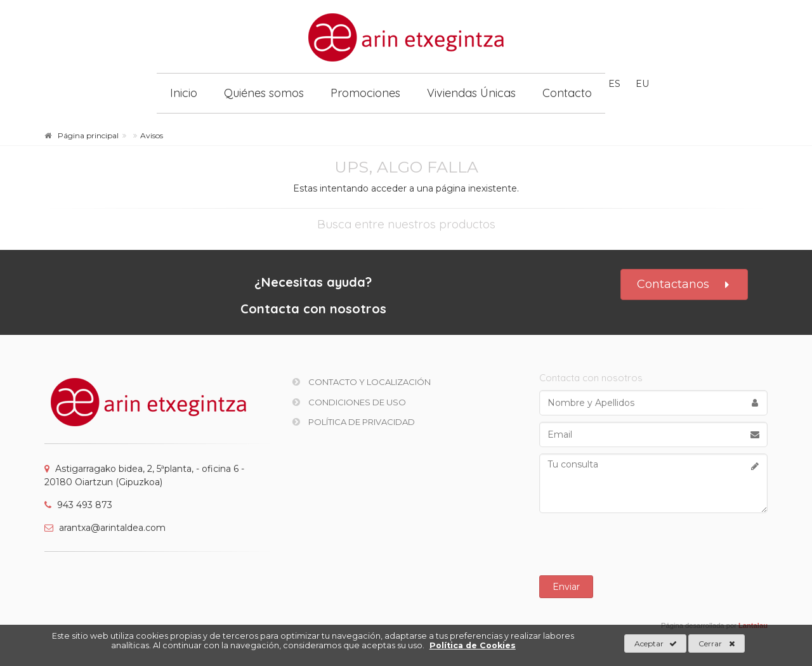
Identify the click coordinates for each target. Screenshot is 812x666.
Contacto (567, 93)
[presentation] (653, 544)
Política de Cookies (473, 645)
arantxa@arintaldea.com (105, 528)
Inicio (184, 93)
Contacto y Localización (362, 382)
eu (642, 84)
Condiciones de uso (349, 402)
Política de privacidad (354, 422)
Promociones (365, 93)
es (614, 84)
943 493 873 (78, 505)
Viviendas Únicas (471, 93)
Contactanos (684, 284)
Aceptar (656, 644)
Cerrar (717, 644)
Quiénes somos (264, 93)
